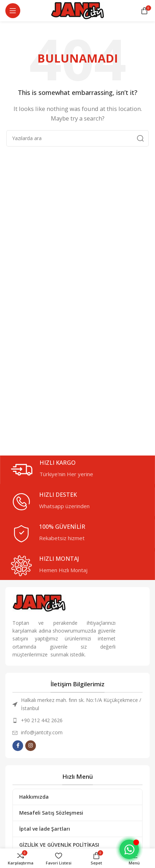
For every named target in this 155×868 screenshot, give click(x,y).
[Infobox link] (81, 470)
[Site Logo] (77, 10)
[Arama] (77, 138)
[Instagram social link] (31, 746)
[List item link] (77, 720)
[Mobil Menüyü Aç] (13, 11)
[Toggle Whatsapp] (129, 849)
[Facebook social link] (18, 746)
